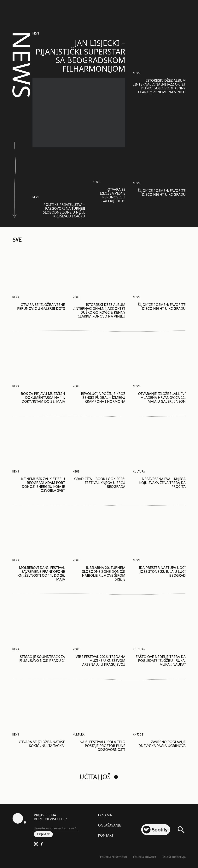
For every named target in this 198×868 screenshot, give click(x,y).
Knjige (138, 734)
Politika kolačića (145, 857)
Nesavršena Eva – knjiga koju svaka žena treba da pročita (162, 483)
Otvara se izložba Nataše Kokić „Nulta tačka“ (42, 744)
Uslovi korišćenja (174, 857)
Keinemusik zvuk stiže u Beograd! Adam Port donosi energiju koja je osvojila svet (43, 485)
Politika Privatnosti (114, 857)
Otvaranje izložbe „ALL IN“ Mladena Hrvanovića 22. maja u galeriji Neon (162, 397)
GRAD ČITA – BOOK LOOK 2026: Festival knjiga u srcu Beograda (100, 483)
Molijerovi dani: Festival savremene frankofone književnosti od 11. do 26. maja (41, 573)
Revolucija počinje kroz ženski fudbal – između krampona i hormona (103, 397)
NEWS (36, 33)
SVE (17, 240)
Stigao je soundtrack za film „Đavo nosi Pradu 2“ (42, 659)
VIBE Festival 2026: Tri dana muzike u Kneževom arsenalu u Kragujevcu (101, 660)
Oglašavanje (110, 825)
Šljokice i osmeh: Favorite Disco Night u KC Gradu (162, 192)
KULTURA (139, 649)
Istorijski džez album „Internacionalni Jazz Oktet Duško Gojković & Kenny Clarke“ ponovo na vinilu (159, 86)
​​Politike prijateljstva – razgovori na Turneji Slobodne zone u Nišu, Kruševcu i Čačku (64, 210)
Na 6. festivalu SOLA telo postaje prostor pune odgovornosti (102, 746)
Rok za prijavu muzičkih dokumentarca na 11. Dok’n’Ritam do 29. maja (43, 397)
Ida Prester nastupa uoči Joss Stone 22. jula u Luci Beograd (162, 571)
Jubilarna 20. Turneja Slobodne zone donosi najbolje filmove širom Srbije (104, 573)
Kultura (139, 471)
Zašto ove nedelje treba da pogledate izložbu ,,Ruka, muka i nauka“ (161, 660)
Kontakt (106, 835)
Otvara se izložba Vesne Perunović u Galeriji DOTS (113, 195)
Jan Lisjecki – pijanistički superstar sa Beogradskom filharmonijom (80, 56)
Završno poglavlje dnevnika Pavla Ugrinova (162, 744)
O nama (105, 815)
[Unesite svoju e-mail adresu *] (56, 828)
